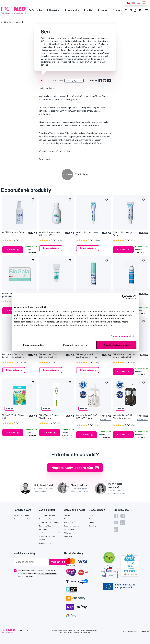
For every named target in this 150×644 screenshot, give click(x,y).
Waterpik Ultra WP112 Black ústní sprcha (122, 417)
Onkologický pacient (12, 22)
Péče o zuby (35, 10)
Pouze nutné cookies (34, 345)
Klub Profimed (69, 529)
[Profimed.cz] (14, 10)
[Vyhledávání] (126, 10)
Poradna (103, 10)
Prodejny (117, 10)
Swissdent (68, 536)
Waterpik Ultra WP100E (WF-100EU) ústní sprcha (87, 417)
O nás (91, 515)
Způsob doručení (46, 519)
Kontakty (92, 526)
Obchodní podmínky (47, 515)
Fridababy (68, 533)
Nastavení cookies (46, 543)
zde (111, 325)
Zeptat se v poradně (22, 519)
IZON (138, 631)
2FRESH (145, 631)
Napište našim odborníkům (75, 468)
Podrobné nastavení (121, 336)
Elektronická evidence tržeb (50, 533)
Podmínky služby (72, 632)
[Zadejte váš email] (32, 562)
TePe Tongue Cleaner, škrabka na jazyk (49, 417)
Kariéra (91, 522)
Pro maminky (72, 10)
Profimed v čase (95, 519)
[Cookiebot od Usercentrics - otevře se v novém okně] (124, 297)
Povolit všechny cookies (116, 345)
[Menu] (146, 10)
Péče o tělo (53, 10)
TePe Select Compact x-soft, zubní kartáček (124, 356)
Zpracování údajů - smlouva (50, 522)
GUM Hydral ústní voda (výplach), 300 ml (50, 234)
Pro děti (88, 10)
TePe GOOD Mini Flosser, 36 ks (14, 417)
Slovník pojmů (69, 522)
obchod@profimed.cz (23, 515)
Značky (67, 519)
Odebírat (58, 562)
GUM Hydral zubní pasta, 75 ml (87, 234)
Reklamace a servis (71, 526)
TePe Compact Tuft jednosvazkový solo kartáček (48, 356)
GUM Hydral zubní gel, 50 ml (123, 234)
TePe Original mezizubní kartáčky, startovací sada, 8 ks (88, 356)
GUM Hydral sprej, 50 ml (13, 232)
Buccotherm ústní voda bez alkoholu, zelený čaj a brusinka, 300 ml (14, 356)
